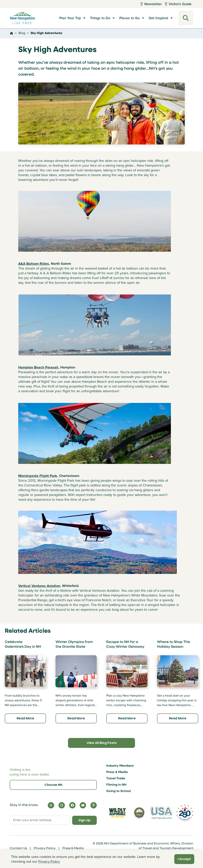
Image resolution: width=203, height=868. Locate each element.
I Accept (184, 859)
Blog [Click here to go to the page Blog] (22, 33)
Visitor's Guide (178, 4)
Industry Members (120, 766)
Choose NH (53, 785)
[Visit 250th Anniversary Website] (185, 813)
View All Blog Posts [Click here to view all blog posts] (101, 743)
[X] (51, 805)
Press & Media (117, 772)
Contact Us (18, 848)
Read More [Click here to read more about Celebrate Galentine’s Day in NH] (25, 718)
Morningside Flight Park (38, 476)
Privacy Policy (45, 848)
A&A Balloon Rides (34, 264)
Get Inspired (158, 18)
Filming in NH (116, 785)
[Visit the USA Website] (161, 813)
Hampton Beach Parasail (38, 367)
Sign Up (84, 820)
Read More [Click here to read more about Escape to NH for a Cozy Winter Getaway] (127, 718)
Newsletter (151, 4)
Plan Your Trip (70, 18)
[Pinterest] (94, 805)
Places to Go (129, 18)
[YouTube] (83, 805)
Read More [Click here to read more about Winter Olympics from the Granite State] (76, 718)
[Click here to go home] (11, 33)
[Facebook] (72, 805)
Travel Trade (116, 779)
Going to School (119, 791)
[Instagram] (62, 805)
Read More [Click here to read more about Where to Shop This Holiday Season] (178, 718)
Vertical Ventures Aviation (39, 586)
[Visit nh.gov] (139, 813)
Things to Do (100, 18)
